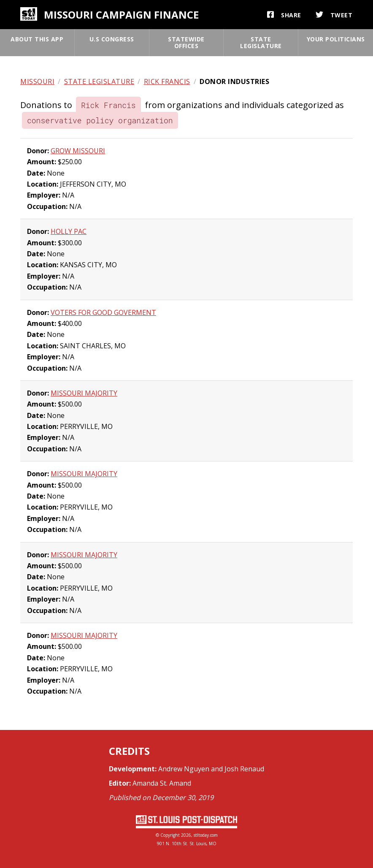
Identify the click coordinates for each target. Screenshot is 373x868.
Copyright (170, 835)
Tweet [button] (334, 15)
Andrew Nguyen (184, 769)
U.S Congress (112, 39)
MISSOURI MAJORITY (84, 393)
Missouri (37, 81)
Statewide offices (186, 42)
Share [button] (284, 15)
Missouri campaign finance (121, 15)
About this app (37, 39)
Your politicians (336, 39)
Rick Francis (167, 81)
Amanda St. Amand (162, 783)
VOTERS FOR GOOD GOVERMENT (103, 312)
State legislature (261, 42)
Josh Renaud (244, 769)
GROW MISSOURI (78, 151)
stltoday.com (206, 835)
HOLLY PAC (69, 231)
